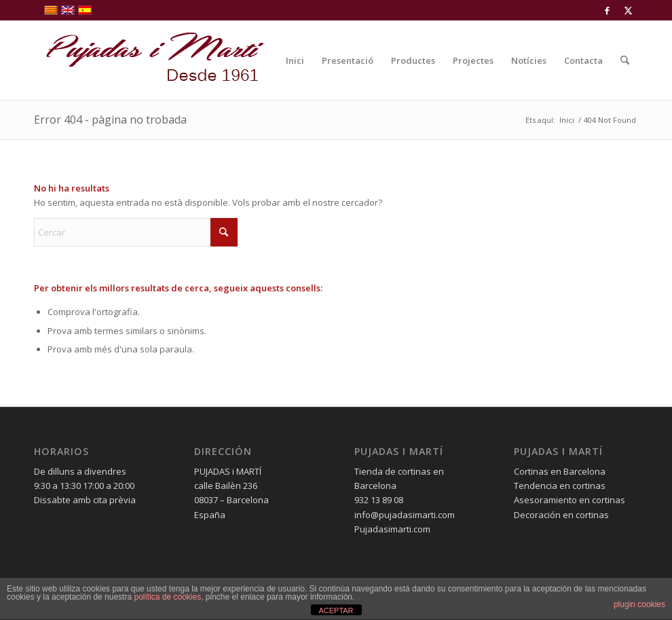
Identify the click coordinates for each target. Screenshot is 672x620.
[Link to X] (628, 10)
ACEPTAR (336, 610)
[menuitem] (295, 60)
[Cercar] (625, 60)
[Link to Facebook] (607, 10)
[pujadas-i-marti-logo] (149, 60)
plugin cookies (639, 604)
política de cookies (167, 597)
